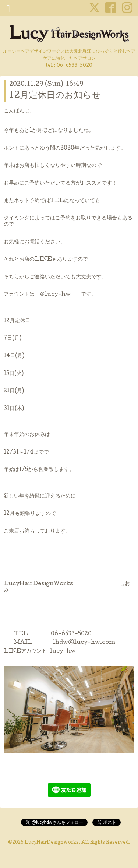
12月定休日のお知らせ (55, 96)
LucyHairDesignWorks (52, 843)
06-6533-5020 (75, 66)
